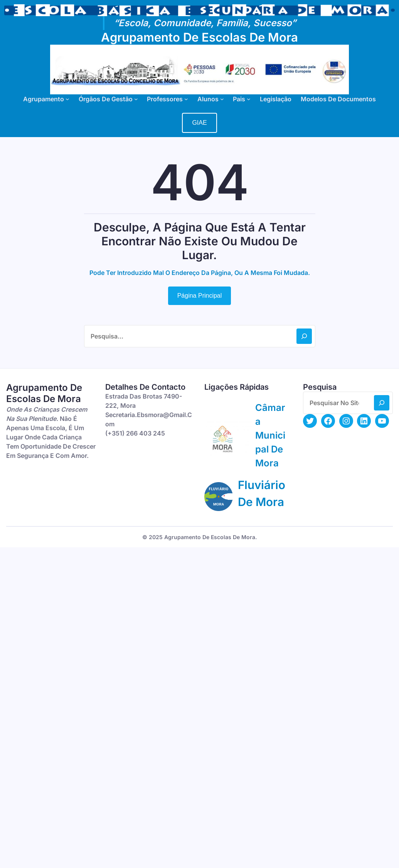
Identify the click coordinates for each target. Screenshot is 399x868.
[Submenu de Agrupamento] (67, 99)
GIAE (199, 123)
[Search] (304, 336)
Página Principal (200, 296)
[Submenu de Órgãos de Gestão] (136, 99)
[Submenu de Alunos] (222, 99)
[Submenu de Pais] (249, 99)
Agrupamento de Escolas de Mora (199, 37)
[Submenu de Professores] (186, 99)
